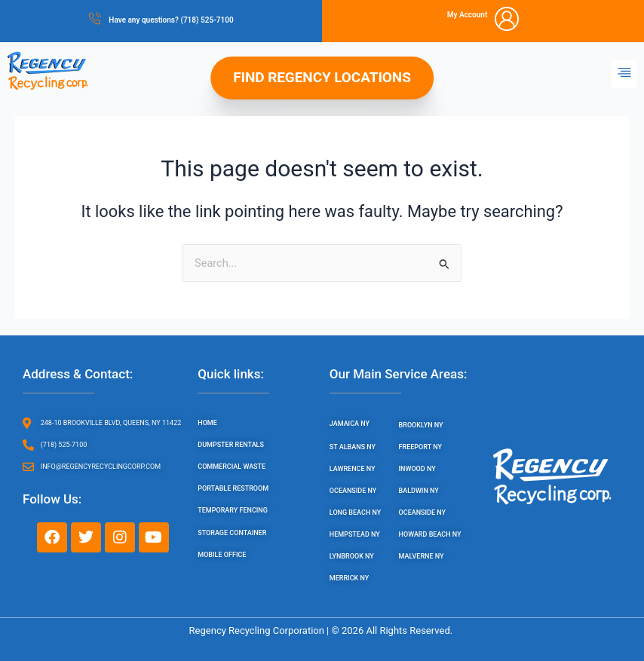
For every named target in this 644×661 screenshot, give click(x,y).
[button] (624, 74)
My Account (468, 15)
